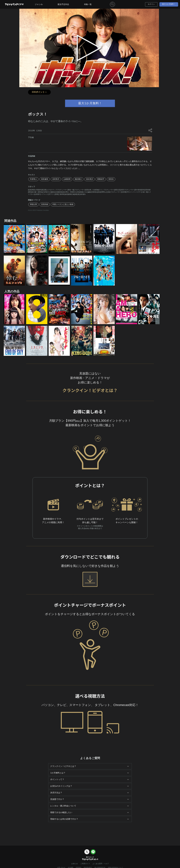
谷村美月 (56, 179)
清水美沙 (90, 179)
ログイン (151, 4)
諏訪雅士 (78, 179)
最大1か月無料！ (169, 4)
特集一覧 (88, 4)
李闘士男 (33, 204)
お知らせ (75, 864)
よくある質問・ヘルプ (101, 864)
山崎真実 (67, 179)
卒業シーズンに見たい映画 (63, 204)
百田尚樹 (45, 204)
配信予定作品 (63, 4)
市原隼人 (33, 179)
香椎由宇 (101, 179)
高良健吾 (45, 179)
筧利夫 (111, 179)
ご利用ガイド (85, 864)
